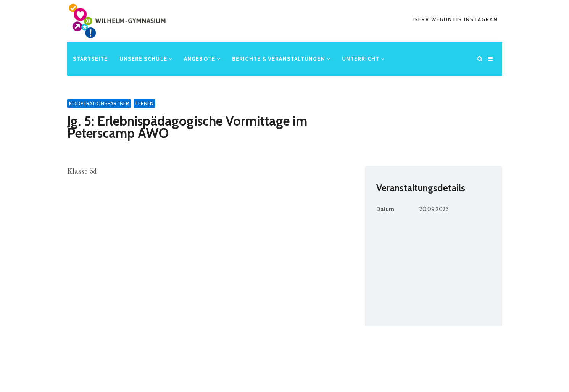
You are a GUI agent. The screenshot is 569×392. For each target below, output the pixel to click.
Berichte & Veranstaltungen (281, 59)
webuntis (448, 19)
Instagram (481, 19)
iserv (422, 19)
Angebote (202, 59)
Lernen (144, 103)
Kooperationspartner (99, 103)
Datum (385, 209)
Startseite (90, 59)
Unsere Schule (146, 59)
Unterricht (363, 59)
